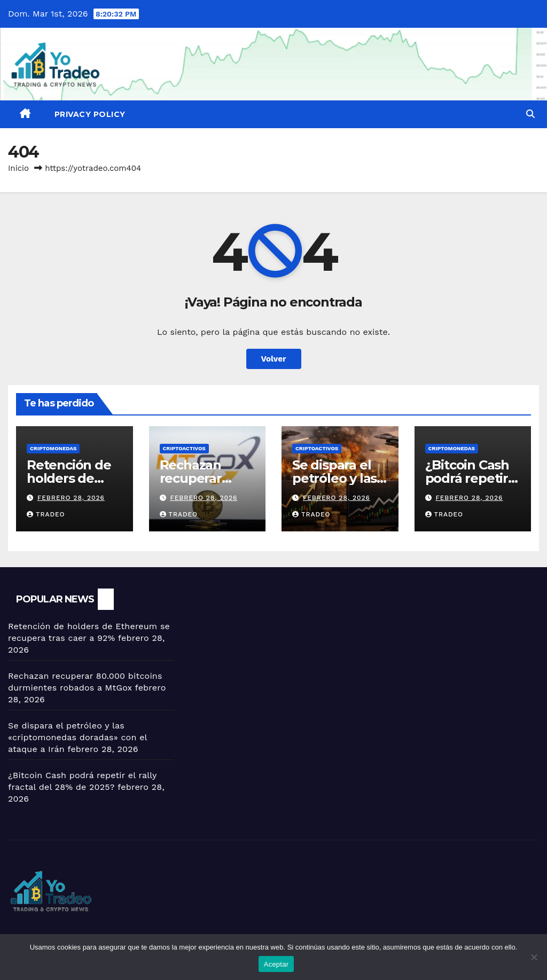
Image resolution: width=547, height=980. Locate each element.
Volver (274, 359)
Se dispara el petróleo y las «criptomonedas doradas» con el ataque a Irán (77, 737)
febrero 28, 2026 (71, 498)
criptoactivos (184, 448)
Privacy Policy (90, 114)
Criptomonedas (53, 448)
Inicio (18, 168)
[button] (530, 114)
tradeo (46, 514)
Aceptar (276, 964)
